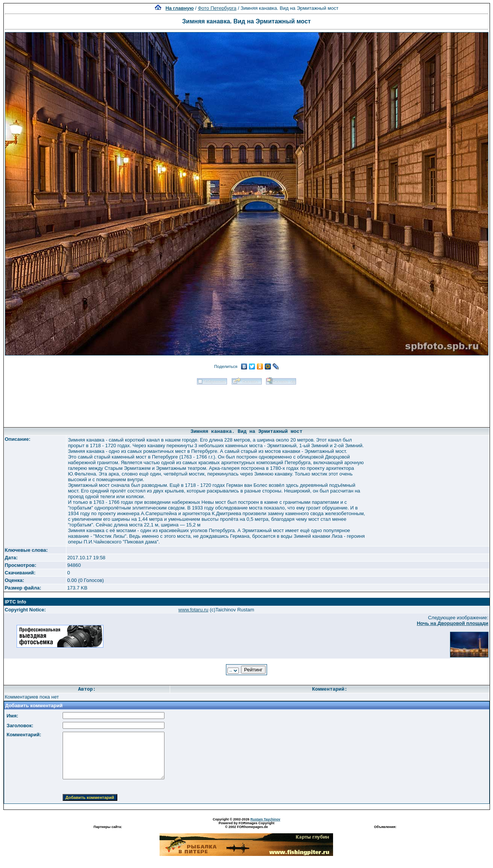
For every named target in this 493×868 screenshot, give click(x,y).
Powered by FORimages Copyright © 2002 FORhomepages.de (246, 825)
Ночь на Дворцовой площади (453, 623)
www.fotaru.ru (193, 610)
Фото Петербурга (217, 8)
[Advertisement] (247, 403)
